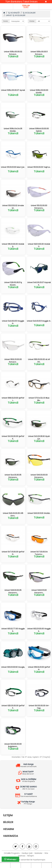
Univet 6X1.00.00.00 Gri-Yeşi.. (39, 707)
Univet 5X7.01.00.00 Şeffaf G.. (13, 553)
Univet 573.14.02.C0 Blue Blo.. (39, 399)
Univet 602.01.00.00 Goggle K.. (39, 630)
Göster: (32, 21)
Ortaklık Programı (12, 853)
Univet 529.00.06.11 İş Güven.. (13, 284)
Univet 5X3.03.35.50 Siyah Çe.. (39, 438)
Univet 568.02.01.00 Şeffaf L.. (13, 399)
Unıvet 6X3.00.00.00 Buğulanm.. (13, 745)
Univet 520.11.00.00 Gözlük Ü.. (39, 245)
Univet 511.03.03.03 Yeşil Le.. (39, 167)
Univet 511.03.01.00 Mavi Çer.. (13, 167)
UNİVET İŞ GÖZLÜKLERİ (16, 15)
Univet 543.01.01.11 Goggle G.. (39, 321)
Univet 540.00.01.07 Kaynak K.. (39, 284)
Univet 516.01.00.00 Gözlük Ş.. (13, 245)
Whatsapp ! (11, 859)
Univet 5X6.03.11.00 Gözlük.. (39, 513)
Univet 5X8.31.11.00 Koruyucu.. (39, 591)
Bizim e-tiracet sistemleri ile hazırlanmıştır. (26, 860)
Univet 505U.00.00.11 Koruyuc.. (39, 53)
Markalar (38, 853)
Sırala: (6, 21)
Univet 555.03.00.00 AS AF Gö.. (39, 361)
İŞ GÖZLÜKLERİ (29, 13)
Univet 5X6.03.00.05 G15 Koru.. (13, 514)
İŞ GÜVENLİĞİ (14, 13)
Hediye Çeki (27, 853)
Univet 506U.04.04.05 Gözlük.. (13, 130)
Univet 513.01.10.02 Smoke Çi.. (13, 207)
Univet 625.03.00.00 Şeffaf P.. (13, 707)
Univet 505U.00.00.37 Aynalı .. (13, 91)
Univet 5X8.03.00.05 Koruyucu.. (13, 591)
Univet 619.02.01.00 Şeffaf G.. (39, 668)
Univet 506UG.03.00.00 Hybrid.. (39, 130)
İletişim (31, 856)
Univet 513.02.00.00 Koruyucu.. (39, 207)
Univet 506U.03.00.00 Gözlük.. (39, 91)
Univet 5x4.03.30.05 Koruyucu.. (13, 476)
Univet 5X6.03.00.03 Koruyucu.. (39, 476)
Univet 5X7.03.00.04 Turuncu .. (39, 553)
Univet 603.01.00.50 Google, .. (13, 668)
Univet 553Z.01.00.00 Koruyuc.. (13, 361)
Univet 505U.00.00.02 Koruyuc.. (13, 53)
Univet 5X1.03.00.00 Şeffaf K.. (13, 438)
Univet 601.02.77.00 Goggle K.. (13, 630)
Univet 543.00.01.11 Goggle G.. (13, 322)
